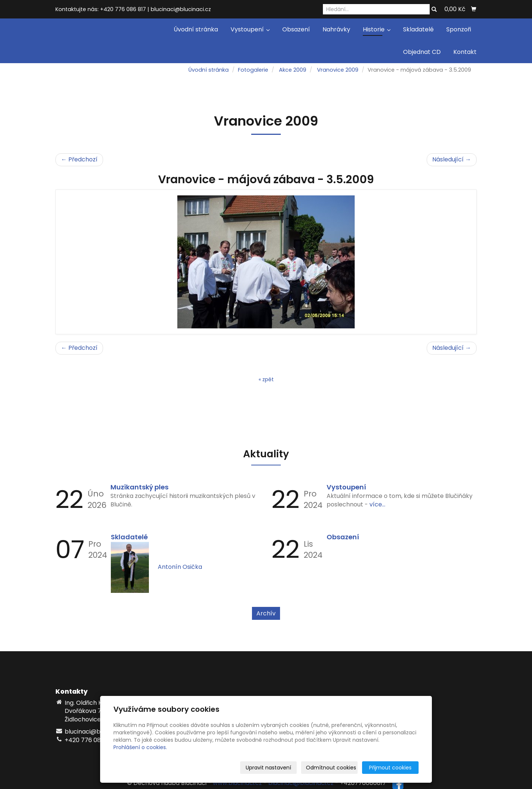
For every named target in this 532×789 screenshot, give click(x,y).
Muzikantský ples (139, 487)
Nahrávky (336, 29)
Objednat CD (422, 52)
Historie (377, 29)
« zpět (266, 379)
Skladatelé (418, 29)
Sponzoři (459, 29)
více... (377, 504)
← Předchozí (79, 159)
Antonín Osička (180, 567)
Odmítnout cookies (331, 768)
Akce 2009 (293, 70)
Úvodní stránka (196, 29)
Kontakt (465, 52)
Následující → (452, 159)
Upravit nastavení (268, 768)
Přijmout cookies (390, 768)
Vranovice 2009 (338, 70)
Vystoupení (250, 29)
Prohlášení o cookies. (140, 747)
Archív (266, 613)
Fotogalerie (253, 70)
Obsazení (296, 29)
